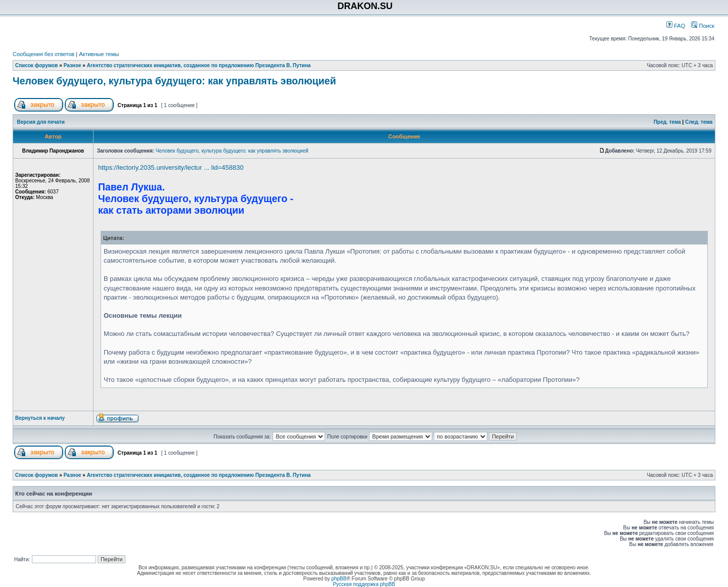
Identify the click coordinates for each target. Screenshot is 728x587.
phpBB (339, 579)
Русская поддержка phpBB (364, 584)
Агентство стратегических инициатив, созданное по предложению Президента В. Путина (199, 65)
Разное (73, 65)
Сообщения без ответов (43, 54)
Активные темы (99, 54)
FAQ (676, 26)
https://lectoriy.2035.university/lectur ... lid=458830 (171, 167)
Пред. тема (667, 122)
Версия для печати (41, 122)
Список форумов (37, 65)
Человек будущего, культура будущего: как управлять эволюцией (174, 81)
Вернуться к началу (40, 418)
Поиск (703, 26)
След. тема (699, 122)
